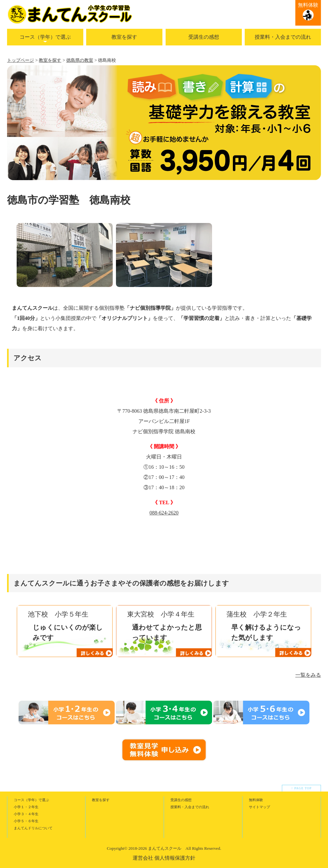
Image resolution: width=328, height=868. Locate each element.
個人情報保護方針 (175, 858)
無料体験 (308, 5)
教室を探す (124, 37)
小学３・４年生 (26, 814)
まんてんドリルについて (33, 828)
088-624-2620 (164, 513)
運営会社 (143, 858)
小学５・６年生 (26, 821)
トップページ (20, 60)
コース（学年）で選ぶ (45, 37)
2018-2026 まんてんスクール (155, 848)
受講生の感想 (204, 37)
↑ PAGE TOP (301, 788)
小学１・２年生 (26, 807)
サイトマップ (259, 807)
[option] (65, 255)
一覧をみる (308, 675)
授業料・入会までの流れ (283, 37)
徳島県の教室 (80, 60)
